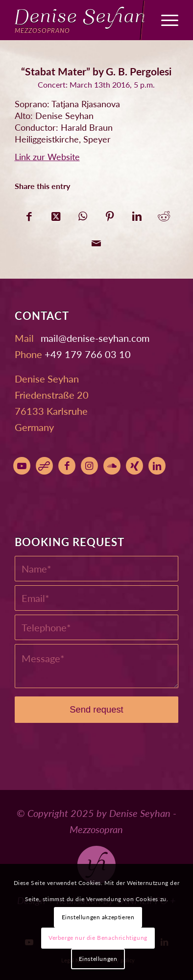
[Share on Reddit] (164, 214)
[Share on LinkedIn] (137, 214)
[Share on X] (56, 214)
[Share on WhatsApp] (83, 214)
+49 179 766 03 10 (88, 354)
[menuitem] (165, 20)
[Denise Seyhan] (80, 20)
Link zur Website (47, 157)
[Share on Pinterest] (110, 214)
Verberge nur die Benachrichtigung (98, 938)
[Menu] (165, 20)
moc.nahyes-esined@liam (95, 338)
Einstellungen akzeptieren (98, 917)
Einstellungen (98, 959)
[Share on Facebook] (29, 214)
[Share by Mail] (96, 241)
